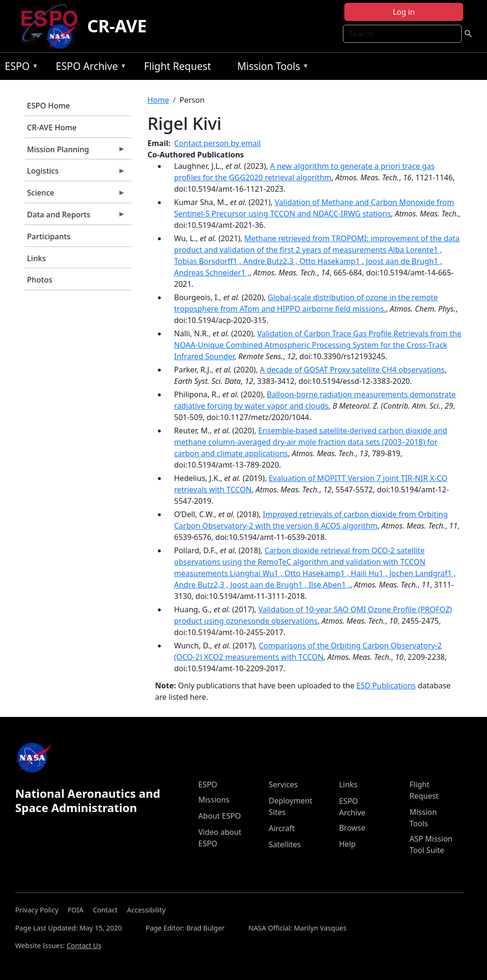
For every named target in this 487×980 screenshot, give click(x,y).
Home (158, 100)
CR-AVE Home (52, 127)
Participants (49, 236)
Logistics (75, 173)
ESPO (19, 68)
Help (347, 844)
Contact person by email (217, 143)
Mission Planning (75, 152)
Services (283, 784)
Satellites (285, 844)
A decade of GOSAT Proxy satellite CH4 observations (352, 370)
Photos (40, 280)
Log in (404, 12)
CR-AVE (117, 26)
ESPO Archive (89, 68)
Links (37, 258)
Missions (214, 800)
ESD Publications (386, 686)
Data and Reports (75, 217)
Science (75, 195)
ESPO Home (49, 106)
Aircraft (282, 828)
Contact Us (84, 946)
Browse (352, 828)
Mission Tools (271, 68)
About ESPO (219, 816)
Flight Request (178, 66)
